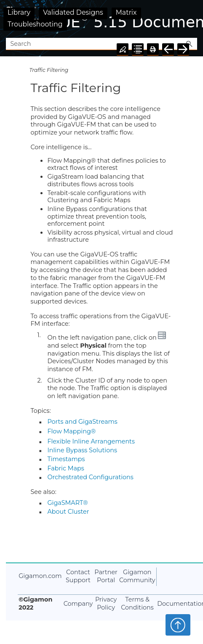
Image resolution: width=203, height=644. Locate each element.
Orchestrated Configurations (90, 477)
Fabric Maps (65, 468)
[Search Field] (101, 44)
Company (78, 604)
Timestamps (66, 459)
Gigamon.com (40, 576)
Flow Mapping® (71, 431)
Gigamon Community (137, 576)
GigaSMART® (67, 503)
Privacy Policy (106, 603)
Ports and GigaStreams (82, 422)
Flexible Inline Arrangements (91, 441)
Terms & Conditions (137, 603)
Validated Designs (73, 12)
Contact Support (78, 576)
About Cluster (68, 512)
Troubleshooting (35, 24)
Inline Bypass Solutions (82, 450)
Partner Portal (106, 576)
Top (178, 625)
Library (19, 12)
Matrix (126, 12)
